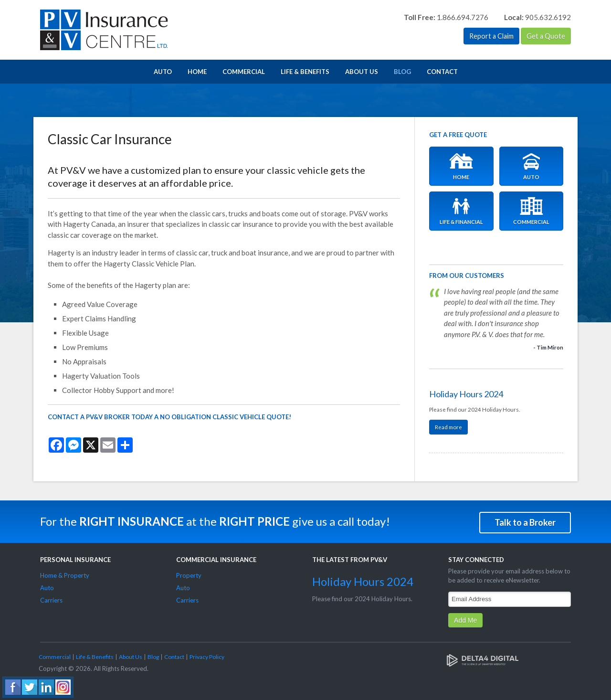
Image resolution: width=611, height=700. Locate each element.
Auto (163, 72)
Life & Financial (461, 211)
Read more (448, 427)
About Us (362, 72)
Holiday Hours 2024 (466, 394)
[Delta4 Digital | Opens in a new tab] (483, 658)
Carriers (51, 599)
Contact (442, 72)
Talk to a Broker (525, 521)
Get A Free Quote (458, 135)
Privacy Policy (207, 655)
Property (189, 574)
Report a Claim (490, 36)
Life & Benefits (305, 72)
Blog (402, 72)
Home (197, 72)
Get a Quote (546, 36)
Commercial (244, 72)
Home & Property (65, 574)
